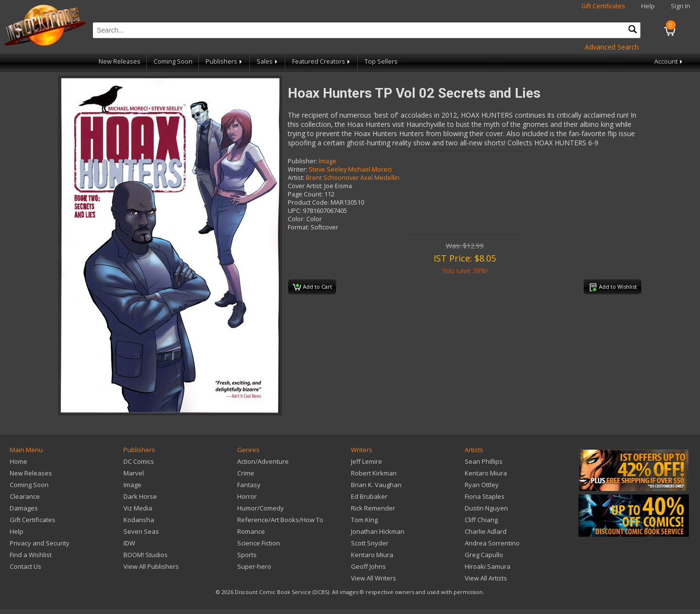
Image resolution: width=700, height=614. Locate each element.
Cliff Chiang (481, 520)
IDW (129, 543)
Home (18, 461)
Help (648, 6)
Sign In (681, 6)
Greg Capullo (484, 555)
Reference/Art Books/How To (280, 520)
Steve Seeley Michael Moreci (350, 169)
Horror (247, 496)
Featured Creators (322, 61)
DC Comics (139, 461)
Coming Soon (173, 61)
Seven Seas (141, 531)
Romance (251, 531)
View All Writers (374, 578)
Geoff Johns (368, 566)
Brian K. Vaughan (376, 485)
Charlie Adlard (486, 531)
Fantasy (249, 485)
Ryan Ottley (482, 485)
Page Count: (305, 194)
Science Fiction (259, 543)
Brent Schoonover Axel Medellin (353, 178)
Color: (296, 219)
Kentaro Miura (372, 555)
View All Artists (486, 578)
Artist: (296, 178)
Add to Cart (312, 287)
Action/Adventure (263, 461)
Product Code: (308, 202)
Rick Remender (373, 508)
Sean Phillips (484, 461)
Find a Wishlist (31, 555)
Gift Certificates (603, 6)
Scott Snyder (370, 543)
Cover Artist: (305, 186)
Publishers (225, 61)
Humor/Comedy (261, 508)
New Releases (120, 61)
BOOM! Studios (146, 555)
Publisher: (303, 161)
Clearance (25, 496)
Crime (246, 473)
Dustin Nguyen (486, 508)
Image (328, 161)
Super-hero (254, 566)
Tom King (364, 520)
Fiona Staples (485, 496)
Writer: (297, 169)
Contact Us (26, 566)
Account (669, 61)
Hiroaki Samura (488, 566)
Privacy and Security (40, 543)
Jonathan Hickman (378, 531)
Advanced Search (612, 47)
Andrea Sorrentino (492, 543)
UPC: (295, 211)
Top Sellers (381, 61)
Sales (268, 61)
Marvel (134, 473)
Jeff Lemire (367, 461)
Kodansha (139, 520)
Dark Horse (140, 496)
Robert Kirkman (374, 473)
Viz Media (138, 508)
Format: (298, 227)
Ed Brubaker (369, 496)
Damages (24, 508)
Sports (247, 555)
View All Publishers (151, 566)
